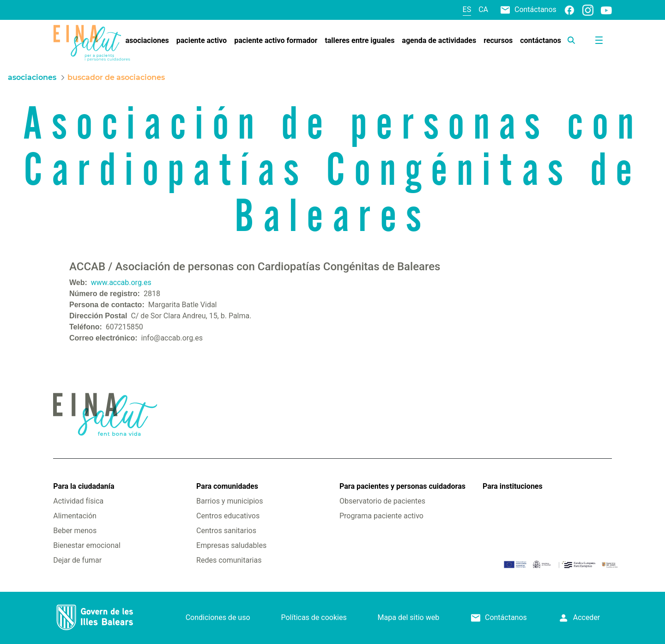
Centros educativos (228, 516)
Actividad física (78, 501)
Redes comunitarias (229, 560)
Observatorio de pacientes (382, 501)
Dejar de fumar (77, 560)
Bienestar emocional (87, 545)
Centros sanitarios (226, 531)
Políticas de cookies (314, 617)
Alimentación (75, 516)
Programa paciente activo (381, 516)
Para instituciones (513, 486)
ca (483, 9)
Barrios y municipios (230, 501)
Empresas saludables (231, 545)
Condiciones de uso (218, 617)
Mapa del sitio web (409, 617)
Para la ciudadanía (84, 486)
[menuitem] (147, 41)
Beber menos (75, 531)
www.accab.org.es (121, 283)
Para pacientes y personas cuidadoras (402, 486)
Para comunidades (227, 486)
